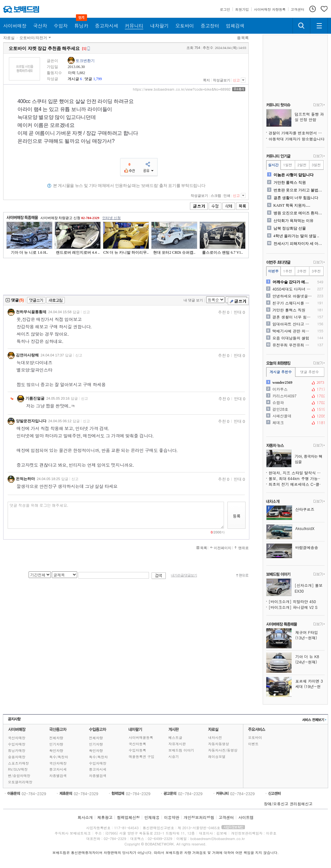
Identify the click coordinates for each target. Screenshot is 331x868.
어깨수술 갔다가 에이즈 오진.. (292, 282)
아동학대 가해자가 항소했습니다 (297, 139)
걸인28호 (295, 409)
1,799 (97, 79)
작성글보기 (222, 80)
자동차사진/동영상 (223, 750)
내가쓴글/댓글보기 (184, 575)
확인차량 (56, 751)
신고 (236, 80)
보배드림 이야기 (181, 750)
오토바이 (255, 737)
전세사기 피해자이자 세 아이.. (298, 244)
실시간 (273, 165)
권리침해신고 (301, 804)
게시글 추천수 (281, 372)
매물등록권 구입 (142, 757)
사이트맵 (246, 817)
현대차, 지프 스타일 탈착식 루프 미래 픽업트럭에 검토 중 (297, 473)
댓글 (88, 79)
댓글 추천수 (310, 372)
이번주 (273, 271)
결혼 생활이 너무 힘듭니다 (296, 198)
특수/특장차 (59, 757)
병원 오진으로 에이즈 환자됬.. (298, 213)
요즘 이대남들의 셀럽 (291, 338)
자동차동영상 (219, 744)
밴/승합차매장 (19, 776)
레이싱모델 (217, 757)
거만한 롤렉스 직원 (290, 183)
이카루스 (295, 389)
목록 (245, 38)
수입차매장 (17, 744)
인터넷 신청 (111, 218)
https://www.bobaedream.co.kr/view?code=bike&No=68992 (182, 89)
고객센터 (226, 817)
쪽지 (206, 80)
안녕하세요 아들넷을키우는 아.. (292, 296)
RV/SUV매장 (18, 769)
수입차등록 (137, 750)
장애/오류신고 (276, 804)
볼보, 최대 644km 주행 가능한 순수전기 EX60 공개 (297, 478)
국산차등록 (137, 744)
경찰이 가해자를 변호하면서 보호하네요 (297, 133)
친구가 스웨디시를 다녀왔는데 (292, 303)
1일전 (287, 165)
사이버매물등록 (141, 737)
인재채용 (152, 817)
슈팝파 (295, 403)
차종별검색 (58, 776)
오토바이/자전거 (33, 38)
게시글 (73, 79)
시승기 (174, 757)
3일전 (316, 165)
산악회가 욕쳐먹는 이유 (294, 221)
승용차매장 (17, 757)
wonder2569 (295, 382)
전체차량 (56, 738)
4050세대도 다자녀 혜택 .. (292, 289)
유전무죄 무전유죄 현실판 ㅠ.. (292, 345)
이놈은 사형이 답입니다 (294, 175)
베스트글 (175, 737)
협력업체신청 (128, 817)
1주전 (287, 271)
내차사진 (215, 737)
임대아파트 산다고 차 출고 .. (292, 324)
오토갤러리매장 (20, 782)
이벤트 (253, 744)
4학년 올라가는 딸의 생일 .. (296, 236)
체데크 (295, 423)
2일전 (302, 165)
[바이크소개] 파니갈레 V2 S (293, 607)
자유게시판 (177, 744)
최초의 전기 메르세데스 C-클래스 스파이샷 (297, 484)
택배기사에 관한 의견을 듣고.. (292, 331)
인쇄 (227, 196)
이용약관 (172, 817)
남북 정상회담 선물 (290, 228)
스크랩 (216, 196)
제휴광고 (105, 817)
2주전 (302, 271)
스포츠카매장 (18, 763)
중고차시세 (58, 769)
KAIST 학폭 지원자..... (292, 205)
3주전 (316, 271)
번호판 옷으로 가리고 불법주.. (298, 190)
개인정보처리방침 (199, 817)
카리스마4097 (295, 396)
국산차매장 (17, 738)
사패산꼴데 (295, 416)
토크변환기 (85, 61)
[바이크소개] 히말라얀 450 (292, 601)
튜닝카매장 (17, 751)
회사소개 (85, 817)
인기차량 (56, 744)
